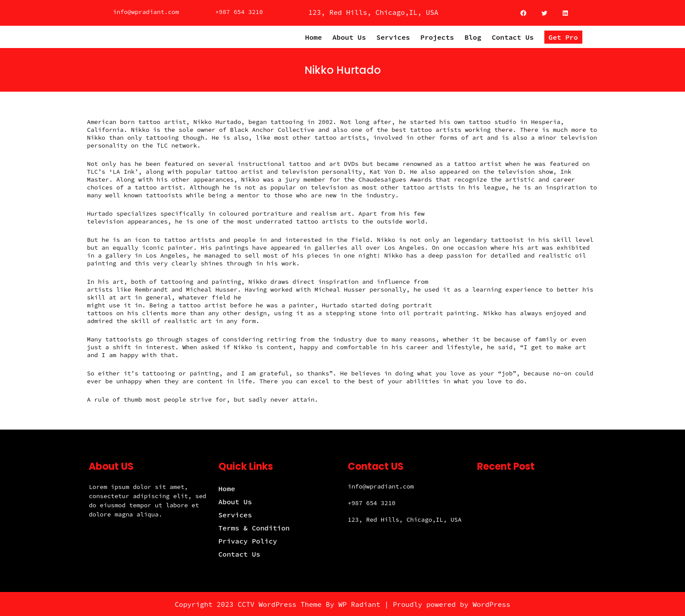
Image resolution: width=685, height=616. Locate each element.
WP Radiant (359, 604)
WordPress (491, 604)
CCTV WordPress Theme (280, 604)
